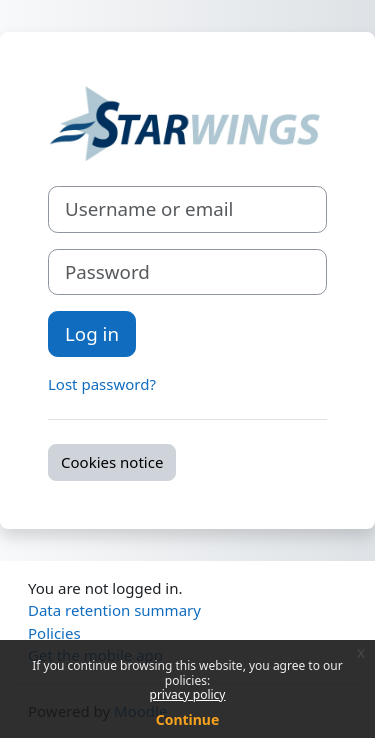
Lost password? (102, 384)
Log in (92, 333)
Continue (188, 719)
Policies (54, 633)
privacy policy (188, 694)
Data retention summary (114, 610)
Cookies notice (112, 462)
